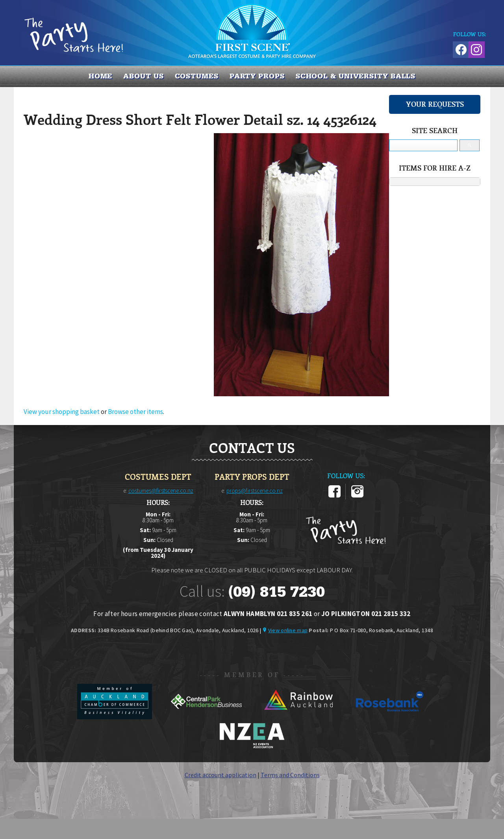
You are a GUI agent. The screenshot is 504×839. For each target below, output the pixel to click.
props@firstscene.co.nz (255, 491)
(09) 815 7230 (276, 592)
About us (143, 76)
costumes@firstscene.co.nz (161, 491)
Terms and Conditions (290, 775)
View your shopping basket (62, 412)
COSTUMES (197, 76)
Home (101, 76)
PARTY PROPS (257, 76)
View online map (288, 630)
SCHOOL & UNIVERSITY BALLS (356, 76)
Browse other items (135, 412)
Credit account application (220, 775)
